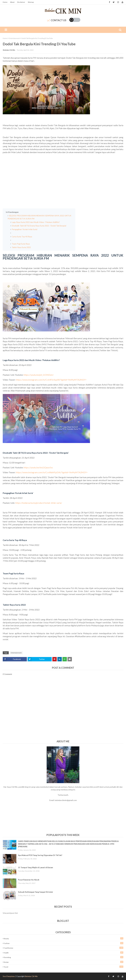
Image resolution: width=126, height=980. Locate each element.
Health (63, 953)
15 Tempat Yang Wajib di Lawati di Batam (35, 867)
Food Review (63, 948)
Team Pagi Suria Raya (21, 244)
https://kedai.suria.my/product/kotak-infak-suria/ (39, 503)
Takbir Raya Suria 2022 (21, 247)
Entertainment (14, 38)
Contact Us (57, 20)
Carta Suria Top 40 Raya (22, 237)
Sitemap (31, 2)
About (12, 2)
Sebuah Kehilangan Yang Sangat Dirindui (35, 892)
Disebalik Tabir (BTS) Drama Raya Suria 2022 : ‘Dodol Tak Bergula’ (39, 226)
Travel (63, 967)
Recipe (63, 962)
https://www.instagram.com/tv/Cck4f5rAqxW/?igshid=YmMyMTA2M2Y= (51, 380)
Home (5, 2)
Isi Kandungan (12, 212)
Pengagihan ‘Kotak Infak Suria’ (25, 229)
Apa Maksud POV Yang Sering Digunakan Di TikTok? (40, 855)
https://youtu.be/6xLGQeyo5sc (38, 467)
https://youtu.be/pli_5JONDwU (39, 375)
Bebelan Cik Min (9, 50)
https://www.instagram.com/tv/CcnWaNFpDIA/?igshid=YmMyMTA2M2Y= (52, 472)
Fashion (63, 943)
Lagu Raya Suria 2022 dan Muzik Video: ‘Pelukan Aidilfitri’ (36, 222)
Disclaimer (21, 2)
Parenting (63, 957)
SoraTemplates (9, 976)
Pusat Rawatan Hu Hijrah (29, 880)
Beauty (63, 938)
